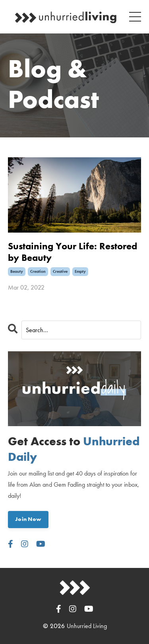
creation (38, 271)
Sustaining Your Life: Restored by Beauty (73, 252)
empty (80, 271)
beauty (17, 271)
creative (60, 271)
